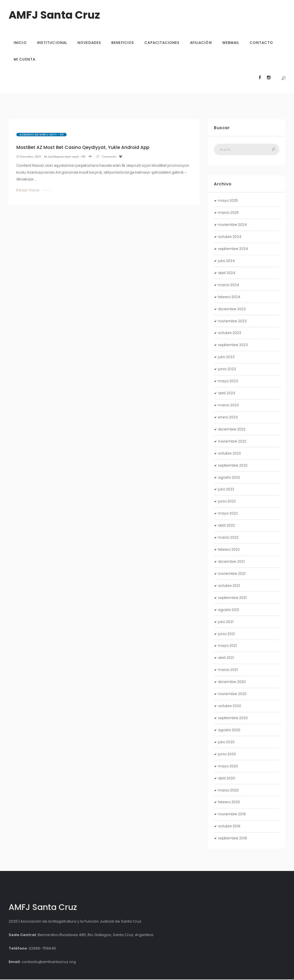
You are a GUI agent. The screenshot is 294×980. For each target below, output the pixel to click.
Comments (115, 156)
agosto (230, 478)
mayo (228, 201)
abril (227, 273)
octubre (231, 237)
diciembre (233, 309)
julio (227, 262)
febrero (230, 297)
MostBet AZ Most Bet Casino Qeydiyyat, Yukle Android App (86, 147)
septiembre (234, 250)
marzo (229, 213)
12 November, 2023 (30, 156)
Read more (28, 190)
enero (229, 418)
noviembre (233, 225)
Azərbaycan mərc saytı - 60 (41, 135)
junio (227, 370)
